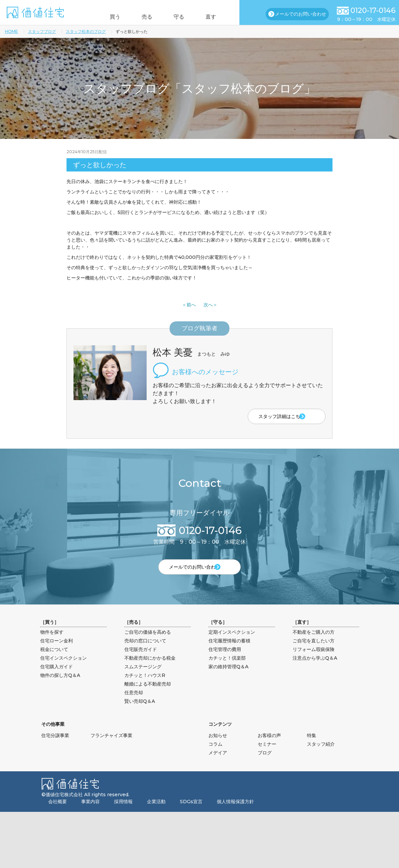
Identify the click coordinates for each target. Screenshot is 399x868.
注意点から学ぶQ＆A (315, 669)
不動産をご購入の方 (314, 643)
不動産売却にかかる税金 (150, 669)
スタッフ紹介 (321, 755)
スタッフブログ (42, 31)
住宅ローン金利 (57, 651)
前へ (191, 305)
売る (144, 17)
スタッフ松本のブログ (86, 31)
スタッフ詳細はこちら (269, 417)
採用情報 (123, 812)
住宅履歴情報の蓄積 (229, 651)
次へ (208, 305)
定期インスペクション (232, 643)
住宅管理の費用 (225, 660)
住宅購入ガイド (57, 677)
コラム (215, 755)
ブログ (265, 763)
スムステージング (143, 677)
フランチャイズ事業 (111, 746)
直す (220, 17)
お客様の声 (269, 746)
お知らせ (218, 746)
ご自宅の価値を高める (148, 643)
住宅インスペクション (64, 669)
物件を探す (52, 643)
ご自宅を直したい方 (314, 651)
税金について (54, 660)
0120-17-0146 (373, 10)
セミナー (267, 755)
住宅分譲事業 (55, 746)
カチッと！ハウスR (145, 686)
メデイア (218, 763)
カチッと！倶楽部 (227, 669)
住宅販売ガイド (141, 660)
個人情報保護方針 (235, 812)
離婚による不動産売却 (148, 695)
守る (182, 17)
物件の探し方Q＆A (60, 686)
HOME (11, 31)
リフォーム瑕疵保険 (314, 660)
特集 (312, 746)
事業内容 (90, 812)
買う (106, 17)
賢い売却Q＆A (140, 712)
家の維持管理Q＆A (228, 677)
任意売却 (134, 703)
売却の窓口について (145, 651)
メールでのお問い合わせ (301, 14)
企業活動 (156, 812)
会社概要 (58, 812)
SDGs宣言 (191, 812)
